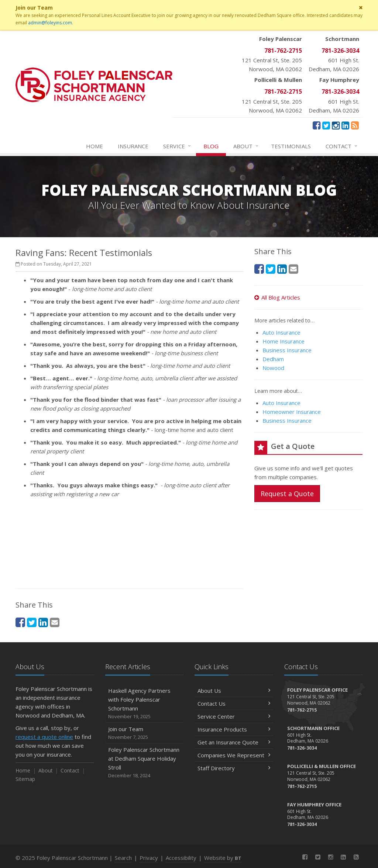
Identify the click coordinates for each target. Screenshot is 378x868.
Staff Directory (234, 768)
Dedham (273, 359)
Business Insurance (287, 350)
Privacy (149, 858)
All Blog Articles (277, 297)
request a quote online (44, 737)
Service (177, 146)
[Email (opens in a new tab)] (55, 622)
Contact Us (234, 703)
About (246, 146)
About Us (234, 691)
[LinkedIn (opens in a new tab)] (345, 125)
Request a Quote (287, 494)
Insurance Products (234, 729)
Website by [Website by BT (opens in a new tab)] (223, 858)
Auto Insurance (281, 332)
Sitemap (25, 779)
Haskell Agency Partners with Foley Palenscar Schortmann (145, 704)
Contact (342, 146)
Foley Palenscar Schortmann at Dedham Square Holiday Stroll (145, 763)
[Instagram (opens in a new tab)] (336, 125)
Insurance (133, 146)
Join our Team (145, 733)
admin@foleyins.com (50, 23)
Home (94, 146)
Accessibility (181, 858)
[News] (355, 125)
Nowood (273, 368)
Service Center (234, 716)
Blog (211, 146)
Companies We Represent (234, 755)
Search (123, 858)
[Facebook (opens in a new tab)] (317, 125)
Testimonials (291, 146)
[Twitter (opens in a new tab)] (326, 125)
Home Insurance (283, 341)
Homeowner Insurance (292, 412)
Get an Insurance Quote (234, 742)
